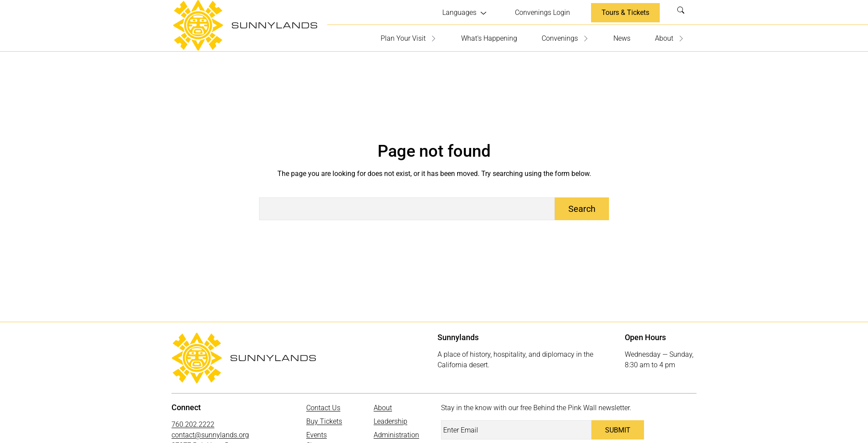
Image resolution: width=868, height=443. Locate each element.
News (622, 38)
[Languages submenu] (465, 13)
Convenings (565, 38)
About (670, 38)
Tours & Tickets (625, 12)
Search (683, 13)
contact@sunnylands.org (210, 435)
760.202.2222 (193, 424)
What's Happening (489, 38)
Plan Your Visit (409, 38)
